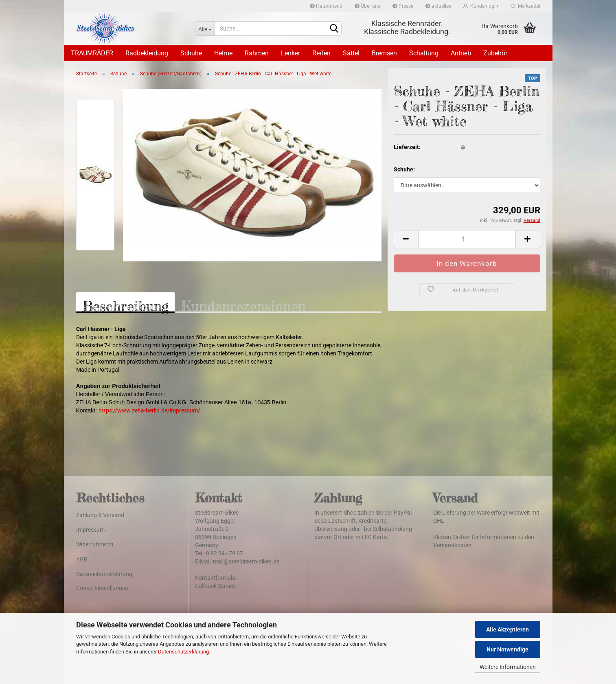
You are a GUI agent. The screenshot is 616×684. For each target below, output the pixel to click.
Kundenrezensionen (243, 305)
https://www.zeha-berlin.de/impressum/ (149, 410)
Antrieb (461, 53)
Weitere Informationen (508, 667)
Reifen (321, 53)
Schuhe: (404, 169)
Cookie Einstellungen (102, 588)
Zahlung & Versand (100, 515)
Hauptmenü (326, 6)
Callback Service (215, 586)
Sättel (351, 53)
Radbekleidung (147, 53)
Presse (403, 6)
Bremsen (384, 53)
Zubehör (495, 53)
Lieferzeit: (407, 147)
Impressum (90, 530)
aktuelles (438, 6)
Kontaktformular (216, 578)
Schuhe (191, 53)
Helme (223, 53)
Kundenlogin (481, 6)
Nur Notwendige (507, 649)
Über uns (367, 6)
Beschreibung (125, 305)
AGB (82, 559)
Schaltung (424, 53)
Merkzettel (525, 6)
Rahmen (257, 53)
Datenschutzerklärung (183, 652)
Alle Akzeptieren (507, 629)
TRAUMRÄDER (92, 53)
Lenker (290, 53)
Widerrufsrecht (95, 544)
